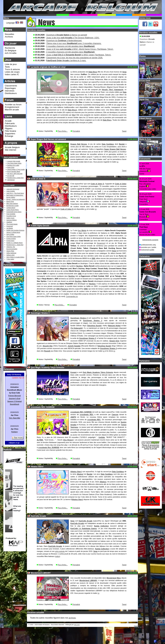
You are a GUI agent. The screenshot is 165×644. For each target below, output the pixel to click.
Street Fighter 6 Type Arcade (16, 169)
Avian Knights (11, 191)
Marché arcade (12, 110)
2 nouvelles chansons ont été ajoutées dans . (71, 52)
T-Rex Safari (10, 259)
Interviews (10, 91)
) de (80, 528)
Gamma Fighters (12, 220)
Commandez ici (72, 296)
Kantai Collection (101, 526)
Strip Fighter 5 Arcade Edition (15, 257)
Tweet (124, 131)
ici (117, 162)
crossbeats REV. (87, 414)
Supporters (10, 134)
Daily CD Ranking (14, 375)
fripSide (102, 437)
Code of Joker (121, 184)
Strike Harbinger (11, 253)
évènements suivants (150, 240)
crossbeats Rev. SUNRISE (49, 447)
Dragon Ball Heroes (79, 144)
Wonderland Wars (114, 578)
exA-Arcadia (11, 53)
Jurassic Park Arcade (14, 161)
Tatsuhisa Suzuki (94, 326)
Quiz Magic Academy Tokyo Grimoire (98, 372)
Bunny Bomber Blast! (14, 172)
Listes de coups (12, 72)
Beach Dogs (10, 201)
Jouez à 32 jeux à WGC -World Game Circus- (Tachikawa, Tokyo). (80, 49)
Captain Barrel (11, 208)
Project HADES (11, 239)
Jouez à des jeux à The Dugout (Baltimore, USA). (73, 38)
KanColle (74, 528)
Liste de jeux (11, 64)
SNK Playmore (62, 289)
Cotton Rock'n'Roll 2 (13, 210)
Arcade (8, 121)
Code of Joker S (97, 184)
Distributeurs (11, 93)
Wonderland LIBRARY (88, 580)
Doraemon (101, 243)
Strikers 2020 (11, 255)
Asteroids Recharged (13, 189)
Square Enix (114, 341)
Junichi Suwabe (74, 346)
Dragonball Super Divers (14, 212)
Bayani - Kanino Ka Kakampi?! (16, 199)
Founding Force (11, 216)
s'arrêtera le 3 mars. (66, 61)
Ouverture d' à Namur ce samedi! (67, 35)
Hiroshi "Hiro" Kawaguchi (113, 90)
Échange (9, 136)
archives (72, 618)
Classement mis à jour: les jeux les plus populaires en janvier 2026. (75, 58)
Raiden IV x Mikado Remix (15, 243)
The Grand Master (12, 224)
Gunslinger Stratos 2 (93, 320)
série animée (60, 551)
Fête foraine (11, 131)
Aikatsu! (80, 474)
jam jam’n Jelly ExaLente (15, 174)
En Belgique (11, 50)
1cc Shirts (82, 230)
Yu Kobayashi (77, 328)
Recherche (10, 48)
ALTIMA (40, 440)
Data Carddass (108, 144)
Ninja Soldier (10, 234)
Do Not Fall (11, 176)
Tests (7, 67)
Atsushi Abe (48, 346)
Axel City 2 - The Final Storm (15, 193)
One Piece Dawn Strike (14, 163)
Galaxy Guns (10, 218)
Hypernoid (10, 226)
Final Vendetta (11, 214)
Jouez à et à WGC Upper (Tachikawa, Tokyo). (79, 55)
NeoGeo (79, 266)
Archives (9, 37)
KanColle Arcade (86, 521)
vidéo (57, 556)
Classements (11, 86)
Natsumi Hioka (114, 326)
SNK (65, 256)
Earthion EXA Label (13, 165)
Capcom (115, 414)
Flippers (9, 128)
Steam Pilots (10, 251)
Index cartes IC (12, 74)
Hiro (47, 107)
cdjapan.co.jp (14, 443)
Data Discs (93, 72)
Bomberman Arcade (13, 206)
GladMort (9, 222)
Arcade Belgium (12, 147)
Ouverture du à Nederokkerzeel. (64, 41)
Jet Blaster (10, 228)
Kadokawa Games (89, 528)
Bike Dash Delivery (12, 204)
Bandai (122, 144)
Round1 (47, 351)
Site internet (11, 150)
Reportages (10, 88)
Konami (73, 372)
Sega (124, 72)
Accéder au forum (13, 105)
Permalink (76, 131)
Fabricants (10, 123)
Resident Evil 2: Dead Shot (15, 178)
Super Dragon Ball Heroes (115, 149)
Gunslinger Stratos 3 (79, 318)
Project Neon (10, 241)
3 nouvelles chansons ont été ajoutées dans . (71, 46)
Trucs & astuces (12, 69)
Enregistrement (12, 107)
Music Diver (11, 167)
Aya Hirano (68, 440)
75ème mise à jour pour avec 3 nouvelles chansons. (74, 43)
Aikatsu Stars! (76, 472)
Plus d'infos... (63, 131)
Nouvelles (10, 34)
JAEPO (73, 417)
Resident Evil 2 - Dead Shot (15, 245)
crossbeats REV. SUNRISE (81, 412)
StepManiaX (11, 180)
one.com (77, 625)
